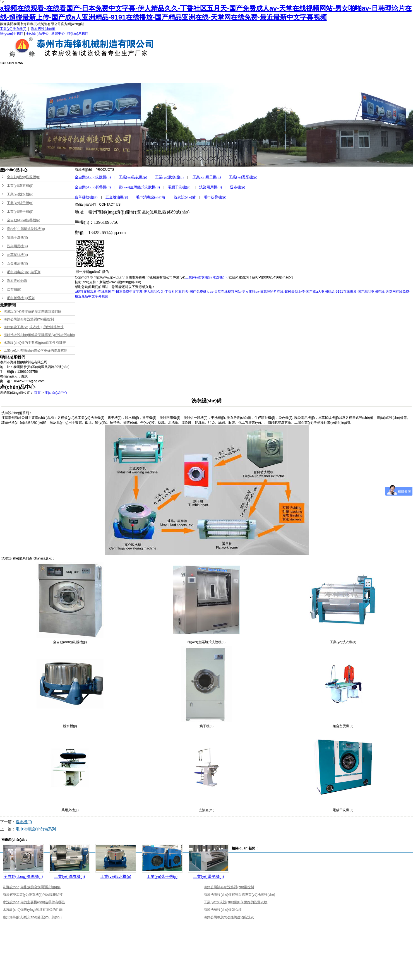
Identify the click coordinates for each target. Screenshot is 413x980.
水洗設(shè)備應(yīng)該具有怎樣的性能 (33, 910)
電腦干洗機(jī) (17, 237)
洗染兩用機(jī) (17, 246)
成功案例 (263, 74)
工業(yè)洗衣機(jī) (13, 29)
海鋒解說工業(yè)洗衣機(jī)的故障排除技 (34, 327)
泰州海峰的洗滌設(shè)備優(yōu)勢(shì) (32, 917)
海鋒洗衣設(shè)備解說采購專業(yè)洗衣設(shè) (39, 335)
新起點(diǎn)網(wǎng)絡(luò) (120, 282)
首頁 (37, 393)
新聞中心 (58, 33)
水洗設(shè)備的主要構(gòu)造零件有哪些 (35, 343)
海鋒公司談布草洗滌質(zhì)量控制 (29, 319)
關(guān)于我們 (12, 33)
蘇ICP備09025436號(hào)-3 (273, 277)
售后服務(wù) (186, 74)
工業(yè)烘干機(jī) (20, 203)
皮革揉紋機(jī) (17, 255)
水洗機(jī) (220, 277)
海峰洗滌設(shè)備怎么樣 (223, 910)
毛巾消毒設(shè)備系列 (24, 272)
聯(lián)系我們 (78, 33)
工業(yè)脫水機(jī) (20, 194)
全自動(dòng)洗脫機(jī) (24, 177)
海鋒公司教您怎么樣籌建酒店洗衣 (229, 917)
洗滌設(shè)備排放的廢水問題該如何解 (33, 311)
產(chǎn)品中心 (37, 33)
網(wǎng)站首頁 (71, 74)
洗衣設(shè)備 (17, 281)
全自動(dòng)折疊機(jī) (24, 220)
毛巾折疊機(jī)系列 (21, 298)
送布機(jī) (14, 289)
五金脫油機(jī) (17, 263)
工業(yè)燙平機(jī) (20, 212)
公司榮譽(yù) (225, 74)
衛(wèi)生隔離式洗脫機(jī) (26, 229)
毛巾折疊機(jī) (215, 197)
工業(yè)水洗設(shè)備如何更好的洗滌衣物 (35, 350)
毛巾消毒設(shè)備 (150, 197)
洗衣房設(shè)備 (43, 29)
